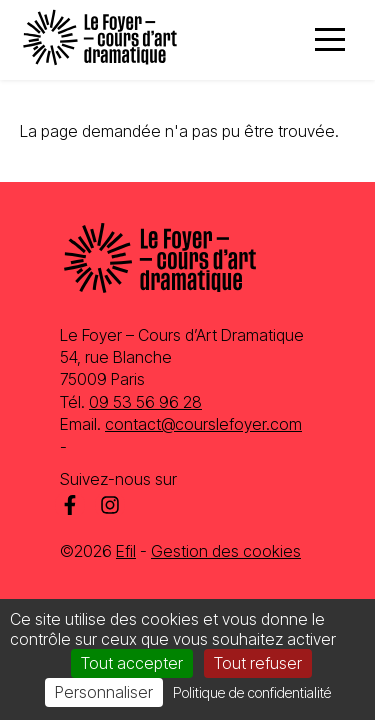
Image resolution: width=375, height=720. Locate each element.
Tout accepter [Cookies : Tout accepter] (132, 663)
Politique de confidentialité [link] (252, 692)
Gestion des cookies (226, 551)
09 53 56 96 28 (145, 402)
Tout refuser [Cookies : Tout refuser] (258, 663)
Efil (126, 551)
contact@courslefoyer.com (203, 424)
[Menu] (330, 40)
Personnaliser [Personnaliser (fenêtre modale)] (104, 692)
